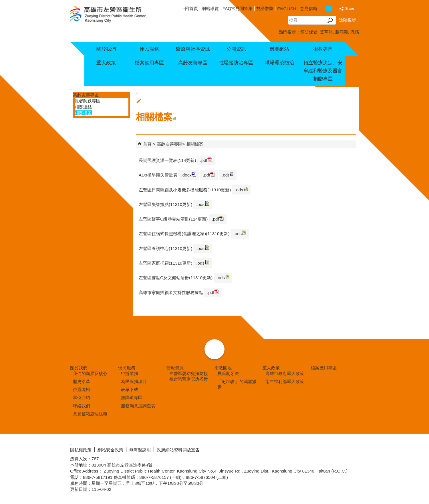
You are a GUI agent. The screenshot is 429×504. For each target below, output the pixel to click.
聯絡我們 (82, 406)
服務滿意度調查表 (138, 406)
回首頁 (191, 8)
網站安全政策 (110, 450)
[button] (330, 20)
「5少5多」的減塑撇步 (237, 384)
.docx (189, 175)
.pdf (206, 160)
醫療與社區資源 (193, 49)
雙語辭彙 (265, 8)
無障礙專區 (132, 397)
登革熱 (326, 32)
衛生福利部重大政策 (285, 381)
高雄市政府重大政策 (285, 373)
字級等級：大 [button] (335, 8)
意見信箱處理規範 (90, 414)
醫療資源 (175, 368)
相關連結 (83, 107)
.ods (241, 190)
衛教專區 (323, 49)
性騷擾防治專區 (236, 63)
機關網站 (279, 49)
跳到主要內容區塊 (3, 3)
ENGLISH (287, 9)
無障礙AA (338, 449)
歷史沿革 (82, 381)
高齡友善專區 (193, 63)
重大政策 (106, 63)
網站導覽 (210, 8)
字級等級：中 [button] (329, 8)
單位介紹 (82, 397)
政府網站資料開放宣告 (178, 450)
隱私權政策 (81, 450)
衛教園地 (223, 368)
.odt (228, 175)
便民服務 (149, 49)
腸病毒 (342, 32)
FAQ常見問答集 (238, 8)
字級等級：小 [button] (323, 8)
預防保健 (309, 32)
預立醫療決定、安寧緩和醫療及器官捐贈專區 (323, 71)
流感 (355, 32)
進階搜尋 (347, 20)
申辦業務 (130, 373)
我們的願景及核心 (90, 373)
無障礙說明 (140, 450)
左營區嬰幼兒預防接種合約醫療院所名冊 (189, 376)
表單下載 (130, 389)
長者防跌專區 (88, 101)
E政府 (310, 449)
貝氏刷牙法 (228, 373)
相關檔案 (83, 113)
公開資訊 (236, 49)
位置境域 (82, 389)
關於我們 (106, 49)
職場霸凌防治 (279, 63)
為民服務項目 (134, 381)
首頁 (147, 144)
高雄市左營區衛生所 (115, 15)
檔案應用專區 (149, 63)
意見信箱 (309, 8)
